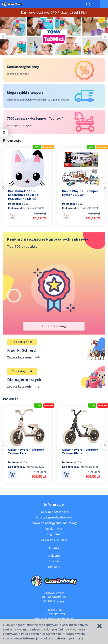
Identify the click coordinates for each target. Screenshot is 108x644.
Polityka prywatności (54, 512)
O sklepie (54, 556)
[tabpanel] (54, 36)
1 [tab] (43, 52)
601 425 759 (57, 614)
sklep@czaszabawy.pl (59, 619)
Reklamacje (54, 528)
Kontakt (54, 567)
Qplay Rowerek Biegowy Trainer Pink (26, 452)
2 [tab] (47, 52)
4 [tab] (56, 52)
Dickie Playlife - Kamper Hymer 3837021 (80, 193)
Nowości (11, 399)
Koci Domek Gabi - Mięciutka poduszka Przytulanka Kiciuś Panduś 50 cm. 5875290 (25, 197)
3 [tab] (52, 52)
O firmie (54, 561)
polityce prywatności (68, 638)
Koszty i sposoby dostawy (54, 517)
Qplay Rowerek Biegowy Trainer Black (80, 452)
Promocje (12, 140)
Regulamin (54, 534)
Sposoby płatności (54, 540)
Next (105, 36)
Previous (3, 36)
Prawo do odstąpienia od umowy (54, 523)
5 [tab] (61, 52)
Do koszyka (12, 475)
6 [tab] (65, 52)
